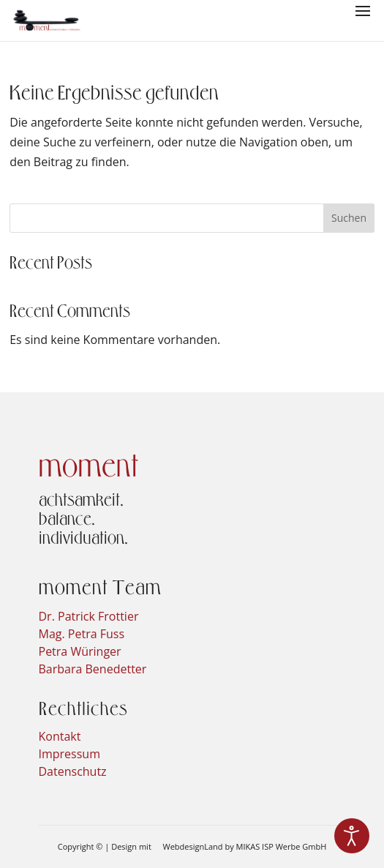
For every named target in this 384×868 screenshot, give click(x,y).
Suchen (349, 218)
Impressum (69, 754)
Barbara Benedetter (93, 669)
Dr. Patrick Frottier (89, 616)
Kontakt (60, 736)
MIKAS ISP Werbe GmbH (282, 846)
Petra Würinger (80, 651)
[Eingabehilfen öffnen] (352, 836)
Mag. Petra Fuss (82, 634)
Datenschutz (73, 771)
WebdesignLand (194, 846)
